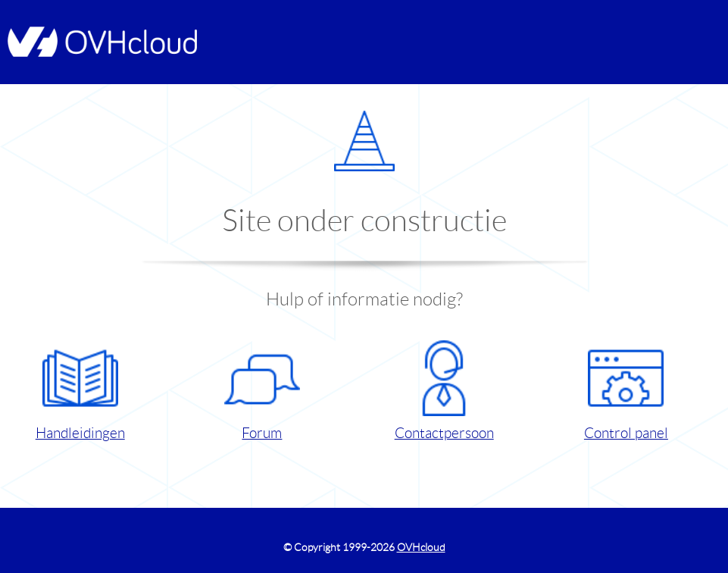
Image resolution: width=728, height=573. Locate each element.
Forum (262, 391)
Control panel (626, 391)
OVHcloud (421, 547)
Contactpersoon (444, 391)
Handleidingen (80, 391)
